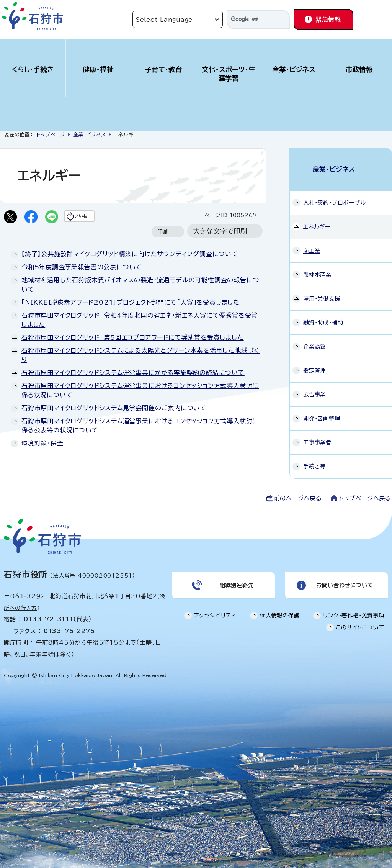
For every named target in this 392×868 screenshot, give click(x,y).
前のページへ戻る (298, 490)
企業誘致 (314, 338)
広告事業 (314, 386)
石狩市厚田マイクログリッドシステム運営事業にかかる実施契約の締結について (133, 388)
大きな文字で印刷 (220, 246)
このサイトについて (360, 623)
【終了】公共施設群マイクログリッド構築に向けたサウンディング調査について (130, 269)
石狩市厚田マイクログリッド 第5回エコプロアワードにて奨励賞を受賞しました (133, 353)
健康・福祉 (98, 70)
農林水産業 (317, 266)
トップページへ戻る (365, 490)
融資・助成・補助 (323, 314)
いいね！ (98, 218)
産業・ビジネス (294, 70)
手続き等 (314, 458)
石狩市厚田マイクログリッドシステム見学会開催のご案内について (114, 423)
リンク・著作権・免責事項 (354, 611)
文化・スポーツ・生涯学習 (229, 74)
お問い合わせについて (344, 579)
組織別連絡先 (236, 579)
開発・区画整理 (322, 410)
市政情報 (359, 70)
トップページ (51, 135)
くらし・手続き (33, 70)
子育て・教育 (163, 70)
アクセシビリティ (215, 611)
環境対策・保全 (42, 459)
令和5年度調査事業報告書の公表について (82, 282)
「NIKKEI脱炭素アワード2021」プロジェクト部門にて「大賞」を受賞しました (131, 318)
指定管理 (314, 362)
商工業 (312, 242)
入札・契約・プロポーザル (335, 194)
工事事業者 (317, 434)
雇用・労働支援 (322, 291)
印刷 (163, 247)
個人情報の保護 (280, 611)
